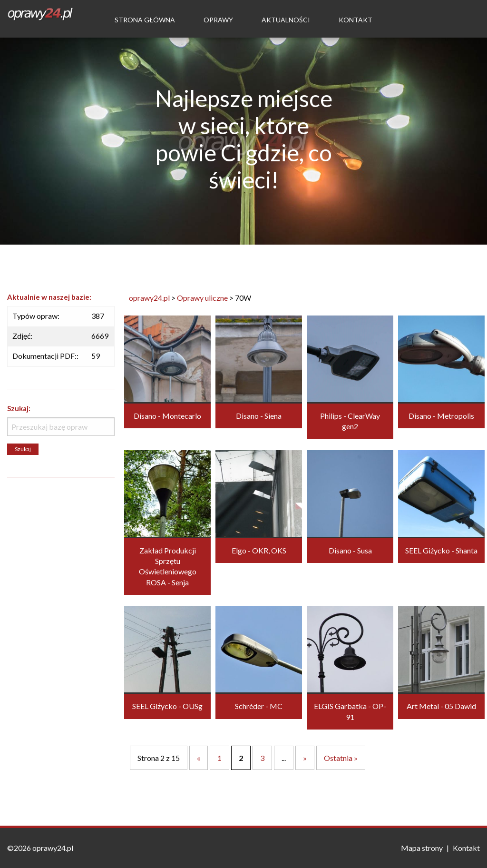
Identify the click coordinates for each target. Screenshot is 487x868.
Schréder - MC (259, 706)
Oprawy (218, 20)
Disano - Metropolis (441, 416)
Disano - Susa (350, 550)
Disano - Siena (259, 416)
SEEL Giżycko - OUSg (167, 706)
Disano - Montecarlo (167, 416)
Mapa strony (422, 848)
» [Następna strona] (305, 758)
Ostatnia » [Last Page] (341, 758)
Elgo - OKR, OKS (259, 550)
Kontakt (356, 20)
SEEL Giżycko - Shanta (441, 550)
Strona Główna (145, 20)
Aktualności (286, 20)
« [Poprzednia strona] (199, 758)
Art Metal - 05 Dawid (441, 706)
